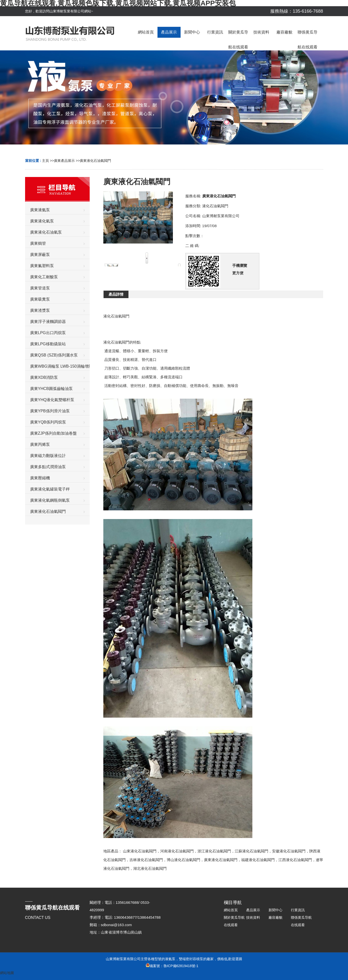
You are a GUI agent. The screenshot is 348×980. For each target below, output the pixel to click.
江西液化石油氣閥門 (295, 860)
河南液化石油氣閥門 (177, 851)
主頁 (45, 161)
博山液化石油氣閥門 (183, 860)
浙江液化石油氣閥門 (214, 851)
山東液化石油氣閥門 (140, 851)
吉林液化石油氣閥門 (146, 860)
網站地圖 (7, 973)
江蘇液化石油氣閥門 (251, 851)
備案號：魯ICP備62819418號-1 (172, 966)
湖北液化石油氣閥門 (150, 868)
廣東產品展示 (64, 161)
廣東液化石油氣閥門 (95, 161)
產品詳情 (116, 294)
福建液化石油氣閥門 (258, 860)
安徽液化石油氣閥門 (289, 851)
